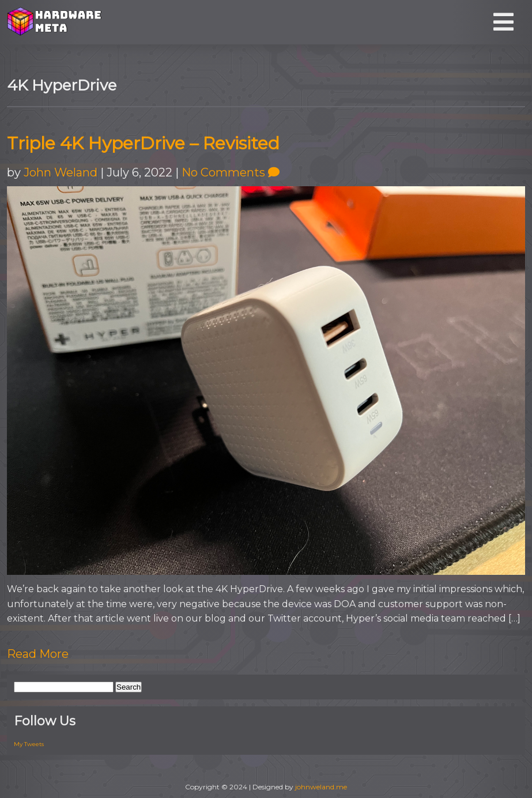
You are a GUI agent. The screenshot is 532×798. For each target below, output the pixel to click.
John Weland (61, 172)
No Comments (231, 172)
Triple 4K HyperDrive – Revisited (143, 143)
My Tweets (29, 744)
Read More (38, 654)
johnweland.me (321, 787)
